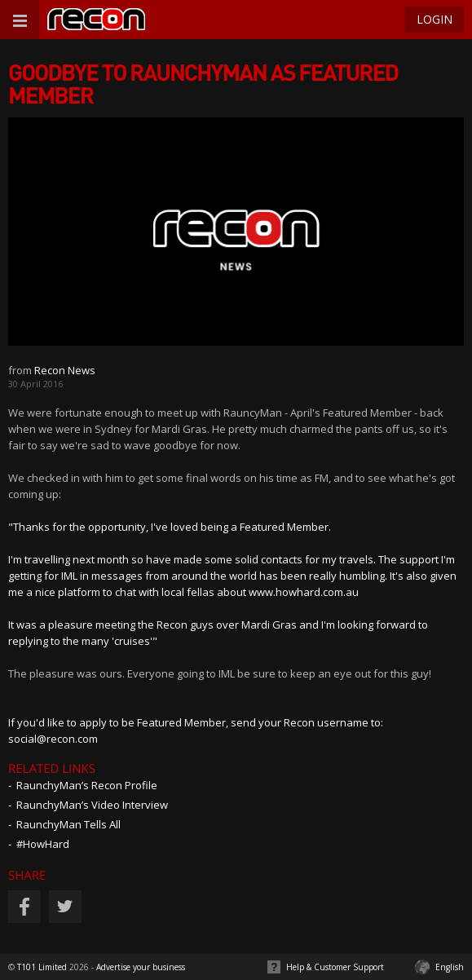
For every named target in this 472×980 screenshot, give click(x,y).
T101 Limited (42, 967)
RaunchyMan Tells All (68, 824)
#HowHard (43, 844)
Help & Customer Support (335, 967)
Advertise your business (141, 967)
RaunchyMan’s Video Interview (92, 805)
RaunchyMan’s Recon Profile (87, 785)
